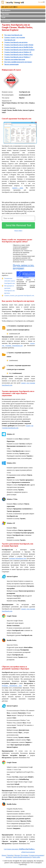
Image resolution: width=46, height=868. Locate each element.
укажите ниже (18, 188)
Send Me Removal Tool (18, 225)
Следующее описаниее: (19, 849)
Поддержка (24, 855)
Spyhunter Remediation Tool (18, 558)
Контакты (9, 857)
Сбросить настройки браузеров (15, 59)
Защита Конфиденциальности (22, 857)
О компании (6, 21)
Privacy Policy (18, 230)
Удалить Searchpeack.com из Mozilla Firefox (19, 47)
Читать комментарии (11, 64)
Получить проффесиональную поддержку (18, 62)
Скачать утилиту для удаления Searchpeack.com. (19, 296)
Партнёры (10, 855)
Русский (41, 2)
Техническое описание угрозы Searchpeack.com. (10, 281)
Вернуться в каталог (28, 852)
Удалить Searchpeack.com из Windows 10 (18, 52)
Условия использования (36, 855)
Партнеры (5, 14)
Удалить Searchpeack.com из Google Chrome (19, 45)
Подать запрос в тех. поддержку (24, 267)
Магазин (17, 855)
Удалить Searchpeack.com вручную (16, 42)
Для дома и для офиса (9, 7)
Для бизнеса (6, 10)
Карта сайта (36, 857)
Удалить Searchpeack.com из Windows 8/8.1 (18, 55)
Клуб (3, 17)
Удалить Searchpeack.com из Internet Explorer (19, 50)
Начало (4, 855)
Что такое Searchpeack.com (13, 35)
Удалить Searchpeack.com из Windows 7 (17, 57)
